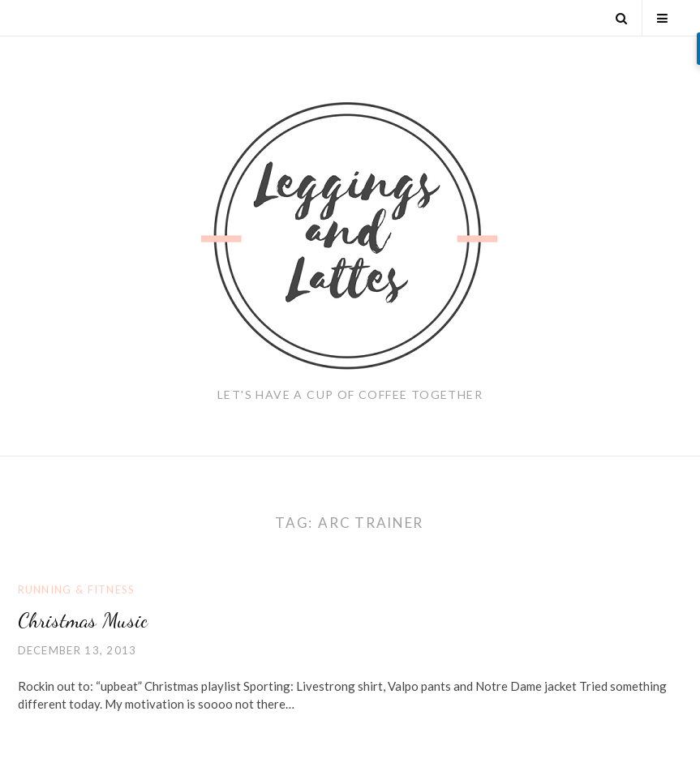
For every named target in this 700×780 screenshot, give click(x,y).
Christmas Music (83, 620)
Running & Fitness (77, 589)
